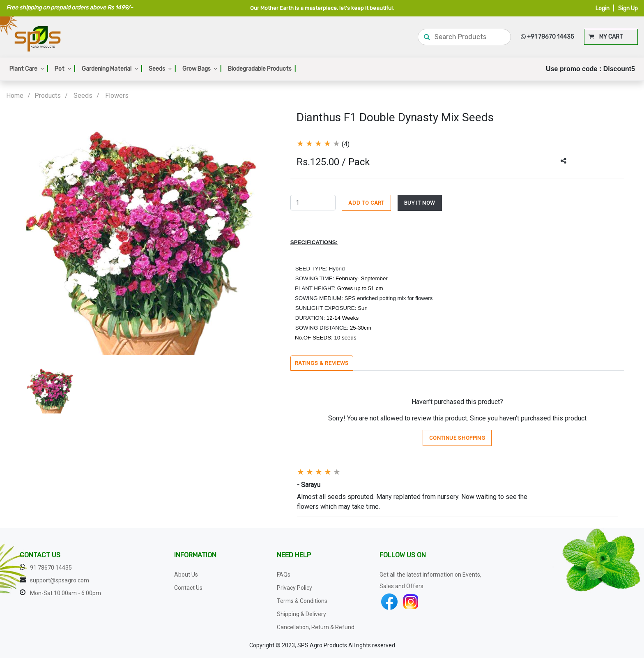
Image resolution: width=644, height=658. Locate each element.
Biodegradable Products (262, 69)
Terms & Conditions (302, 601)
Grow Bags (202, 69)
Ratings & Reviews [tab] (322, 363)
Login (603, 8)
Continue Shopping (457, 438)
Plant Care (29, 69)
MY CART (606, 37)
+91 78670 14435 (547, 37)
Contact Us (188, 588)
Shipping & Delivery (301, 614)
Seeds (162, 69)
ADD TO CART (366, 203)
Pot (65, 69)
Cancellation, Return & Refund (316, 627)
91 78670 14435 (51, 568)
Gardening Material (112, 69)
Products (48, 96)
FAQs (284, 575)
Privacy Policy (294, 588)
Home (15, 96)
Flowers (117, 96)
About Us (186, 575)
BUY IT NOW (420, 203)
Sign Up (628, 8)
